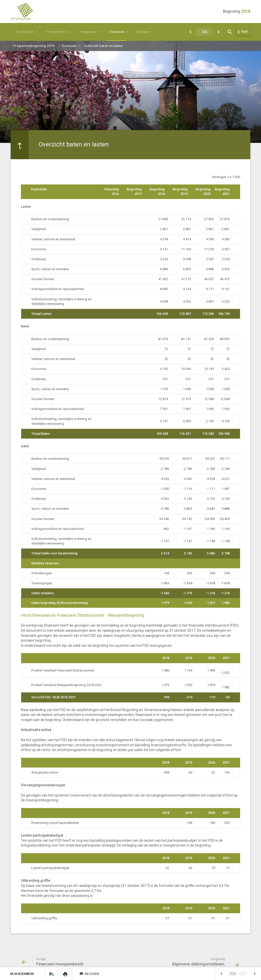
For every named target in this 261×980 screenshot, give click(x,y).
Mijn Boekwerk (22, 974)
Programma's (57, 32)
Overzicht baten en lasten (103, 46)
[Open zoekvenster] (230, 32)
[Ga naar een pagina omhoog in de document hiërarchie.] (20, 145)
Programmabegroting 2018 (34, 46)
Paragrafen (88, 32)
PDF (245, 32)
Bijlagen (143, 32)
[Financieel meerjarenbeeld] (190, 32)
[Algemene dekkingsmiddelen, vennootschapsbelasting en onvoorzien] (218, 32)
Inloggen (89, 974)
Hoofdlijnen (25, 32)
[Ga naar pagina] (204, 32)
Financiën (117, 32)
